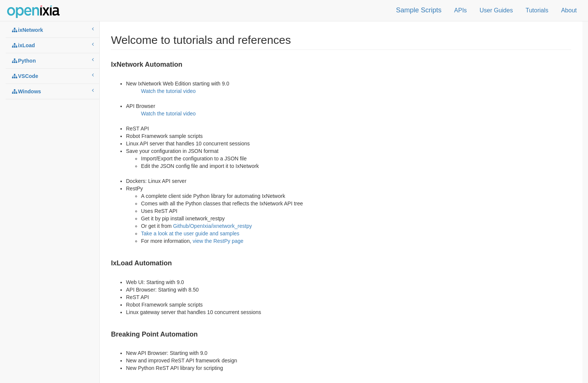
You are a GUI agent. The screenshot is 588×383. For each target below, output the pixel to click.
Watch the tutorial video (168, 91)
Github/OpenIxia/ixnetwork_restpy (213, 226)
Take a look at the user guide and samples (190, 233)
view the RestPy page (218, 241)
